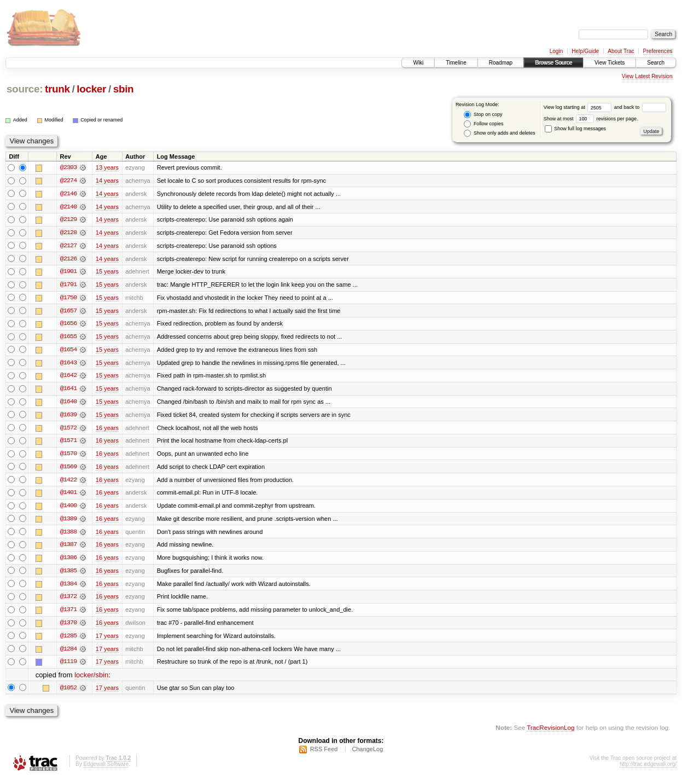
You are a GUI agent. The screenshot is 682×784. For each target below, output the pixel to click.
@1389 (68, 522)
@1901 (68, 272)
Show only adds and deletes (499, 133)
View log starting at (579, 107)
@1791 (68, 286)
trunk (57, 89)
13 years (107, 167)
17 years (107, 640)
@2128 (68, 233)
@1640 (68, 404)
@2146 (68, 194)
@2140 (68, 207)
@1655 (68, 338)
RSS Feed (324, 754)
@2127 (68, 246)
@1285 (68, 640)
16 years (107, 430)
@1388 (68, 535)
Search (656, 63)
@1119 (68, 666)
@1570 (68, 456)
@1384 (68, 588)
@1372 (68, 601)
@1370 (68, 627)
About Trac (621, 51)
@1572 (68, 430)
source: (25, 89)
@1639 (68, 417)
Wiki (418, 63)
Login (556, 51)
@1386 (68, 561)
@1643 (68, 364)
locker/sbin (91, 680)
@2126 (68, 259)
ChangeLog (367, 754)
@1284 (68, 653)
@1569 (68, 469)
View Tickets (610, 63)
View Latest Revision (647, 76)
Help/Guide (585, 51)
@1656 (68, 325)
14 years (107, 181)
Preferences (658, 51)
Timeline (456, 63)
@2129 (68, 220)
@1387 (68, 548)
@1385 (68, 574)
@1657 (68, 312)
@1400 (68, 509)
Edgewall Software (106, 770)
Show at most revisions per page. (591, 119)
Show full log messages (575, 129)
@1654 (68, 351)
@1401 (68, 496)
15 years (107, 272)
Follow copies (483, 124)
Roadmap (501, 63)
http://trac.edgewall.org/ (648, 770)
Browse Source (553, 63)
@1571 (68, 443)
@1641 (68, 391)
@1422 (68, 483)
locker (91, 89)
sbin (124, 89)
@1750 (68, 299)
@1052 (68, 693)
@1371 (68, 614)
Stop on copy (483, 115)
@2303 (68, 167)
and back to (640, 107)
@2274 (68, 181)
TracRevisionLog (550, 732)
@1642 (68, 378)
